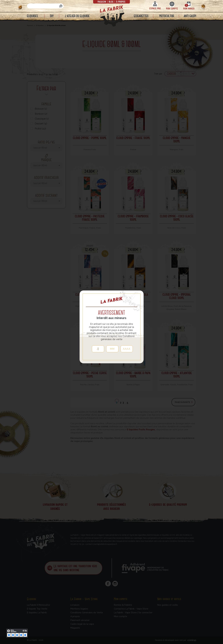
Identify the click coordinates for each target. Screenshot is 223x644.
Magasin (102, 2)
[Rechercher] (45, 6)
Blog (111, 2)
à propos (120, 2)
